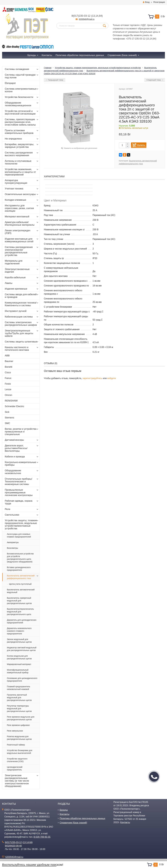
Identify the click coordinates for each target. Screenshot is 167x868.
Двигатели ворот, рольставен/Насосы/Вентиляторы (22, 448)
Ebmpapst (10, 83)
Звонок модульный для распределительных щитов (19, 641)
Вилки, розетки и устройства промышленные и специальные (22, 432)
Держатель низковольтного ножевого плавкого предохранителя (19, 631)
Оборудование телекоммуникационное (22, 104)
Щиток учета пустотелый (20, 584)
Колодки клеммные (22, 200)
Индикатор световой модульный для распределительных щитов (22, 649)
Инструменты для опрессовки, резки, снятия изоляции (22, 208)
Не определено (22, 139)
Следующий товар (155, 80)
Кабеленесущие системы (22, 317)
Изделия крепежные (22, 289)
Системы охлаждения (22, 69)
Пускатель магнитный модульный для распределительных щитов (19, 698)
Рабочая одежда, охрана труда (22, 502)
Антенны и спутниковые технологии (22, 162)
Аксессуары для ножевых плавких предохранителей (19, 535)
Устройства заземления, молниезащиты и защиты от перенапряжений (22, 172)
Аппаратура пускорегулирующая (22, 182)
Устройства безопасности (22, 97)
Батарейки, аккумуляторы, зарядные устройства (22, 146)
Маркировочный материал (19, 664)
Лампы (22, 283)
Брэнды (64, 810)
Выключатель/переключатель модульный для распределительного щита (20, 612)
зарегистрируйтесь (92, 378)
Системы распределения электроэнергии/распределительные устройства (22, 251)
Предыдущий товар (55, 80)
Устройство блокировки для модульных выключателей (20, 752)
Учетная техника (22, 189)
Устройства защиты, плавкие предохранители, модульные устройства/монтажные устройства (22, 524)
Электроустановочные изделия (22, 270)
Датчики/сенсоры (22, 440)
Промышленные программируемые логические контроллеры (22, 493)
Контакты (65, 814)
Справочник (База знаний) (73, 823)
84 (100, 16)
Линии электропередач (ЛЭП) (22, 232)
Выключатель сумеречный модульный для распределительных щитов (19, 601)
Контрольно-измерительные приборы (22, 464)
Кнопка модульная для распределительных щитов (19, 657)
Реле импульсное (15, 731)
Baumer (9, 361)
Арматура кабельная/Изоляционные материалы (22, 224)
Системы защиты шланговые (22, 342)
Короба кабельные (22, 278)
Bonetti (9, 367)
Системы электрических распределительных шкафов (22, 324)
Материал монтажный (22, 217)
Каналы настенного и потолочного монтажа (22, 349)
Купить (141, 145)
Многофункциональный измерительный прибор (18, 671)
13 (93, 16)
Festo (8, 384)
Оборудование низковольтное (22, 472)
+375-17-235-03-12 (136, 39)
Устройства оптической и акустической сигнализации (22, 112)
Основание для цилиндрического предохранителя (22, 680)
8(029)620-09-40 (13, 846)
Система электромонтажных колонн (22, 90)
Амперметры (13, 542)
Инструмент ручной (22, 311)
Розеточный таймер (16, 745)
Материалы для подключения (22, 262)
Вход (146, 2)
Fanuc (8, 378)
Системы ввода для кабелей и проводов (22, 296)
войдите (112, 378)
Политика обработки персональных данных (83, 818)
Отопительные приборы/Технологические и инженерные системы (22, 482)
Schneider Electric (14, 406)
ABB (7, 356)
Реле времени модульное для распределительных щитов (21, 718)
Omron (8, 395)
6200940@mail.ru (87, 19)
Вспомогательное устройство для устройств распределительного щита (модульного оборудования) (20, 558)
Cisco (8, 373)
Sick (7, 412)
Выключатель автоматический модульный (21, 591)
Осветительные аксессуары (22, 194)
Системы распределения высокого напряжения (22, 154)
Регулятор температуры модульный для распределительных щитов (19, 709)
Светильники (22, 515)
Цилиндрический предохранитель (15, 768)
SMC (7, 423)
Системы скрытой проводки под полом (22, 76)
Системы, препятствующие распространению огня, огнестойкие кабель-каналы (22, 122)
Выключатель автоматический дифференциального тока (23, 577)
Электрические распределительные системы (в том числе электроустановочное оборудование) (22, 781)
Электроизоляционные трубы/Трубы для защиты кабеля (22, 333)
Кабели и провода (22, 457)
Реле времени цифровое (18, 725)
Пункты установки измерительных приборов (22, 132)
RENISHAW (11, 401)
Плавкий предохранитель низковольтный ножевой (19, 688)
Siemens (9, 418)
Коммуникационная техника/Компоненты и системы (22, 304)
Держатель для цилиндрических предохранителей (22, 621)
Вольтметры (12, 548)
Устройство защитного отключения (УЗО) (17, 760)
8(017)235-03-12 (81, 16)
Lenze (8, 389)
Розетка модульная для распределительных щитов (19, 738)
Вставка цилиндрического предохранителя (19, 569)
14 (97, 16)
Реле (22, 509)
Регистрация (159, 2)
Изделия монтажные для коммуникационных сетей (22, 240)
